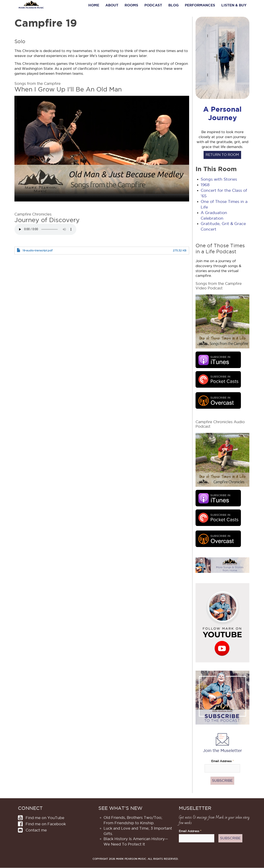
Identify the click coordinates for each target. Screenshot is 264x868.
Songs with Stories (219, 179)
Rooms (131, 5)
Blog (173, 5)
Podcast (153, 5)
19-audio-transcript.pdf (38, 250)
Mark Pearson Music (31, 8)
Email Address (222, 761)
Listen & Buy (234, 5)
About (112, 5)
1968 (205, 185)
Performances (200, 5)
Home (94, 5)
